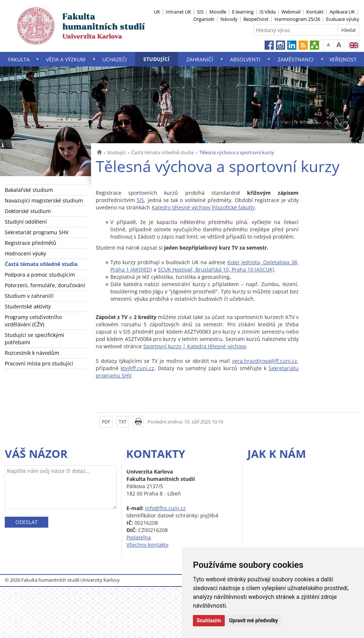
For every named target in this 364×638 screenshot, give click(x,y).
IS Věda (268, 12)
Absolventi (245, 59)
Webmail (291, 12)
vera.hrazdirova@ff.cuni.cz (265, 361)
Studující (156, 59)
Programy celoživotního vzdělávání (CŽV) (33, 321)
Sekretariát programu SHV (37, 232)
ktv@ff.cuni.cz (137, 368)
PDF (106, 422)
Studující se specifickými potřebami (35, 339)
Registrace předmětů (31, 243)
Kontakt (315, 12)
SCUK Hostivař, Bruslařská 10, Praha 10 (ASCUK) (216, 269)
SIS (200, 12)
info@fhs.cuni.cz (165, 508)
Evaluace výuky (343, 19)
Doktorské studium (28, 211)
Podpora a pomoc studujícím (40, 275)
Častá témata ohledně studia (162, 152)
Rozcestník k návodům (32, 353)
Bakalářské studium (29, 190)
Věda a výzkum (66, 59)
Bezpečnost (256, 19)
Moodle (218, 12)
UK (157, 12)
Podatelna (139, 537)
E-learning (243, 12)
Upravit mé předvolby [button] (253, 620)
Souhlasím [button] (209, 620)
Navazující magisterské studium (44, 200)
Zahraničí (200, 59)
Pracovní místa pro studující (39, 363)
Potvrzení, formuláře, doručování (45, 285)
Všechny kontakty (147, 545)
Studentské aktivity (28, 306)
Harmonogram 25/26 (297, 19)
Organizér (204, 19)
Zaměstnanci (296, 59)
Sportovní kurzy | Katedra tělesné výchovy (195, 346)
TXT (123, 422)
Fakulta (19, 59)
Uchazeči (115, 59)
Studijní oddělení (26, 222)
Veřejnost (343, 59)
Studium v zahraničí (29, 296)
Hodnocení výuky (25, 253)
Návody (229, 19)
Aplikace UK (342, 12)
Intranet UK (179, 12)
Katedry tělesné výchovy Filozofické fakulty (203, 207)
